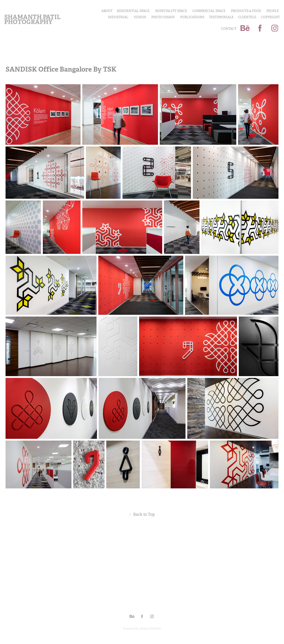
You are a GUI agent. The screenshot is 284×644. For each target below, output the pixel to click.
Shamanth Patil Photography (33, 19)
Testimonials (221, 17)
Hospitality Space (171, 11)
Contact (229, 29)
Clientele (247, 17)
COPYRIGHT (270, 17)
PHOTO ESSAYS (163, 17)
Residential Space (133, 11)
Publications (192, 17)
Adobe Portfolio (150, 629)
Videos (140, 17)
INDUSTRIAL (118, 17)
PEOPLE (273, 11)
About (107, 11)
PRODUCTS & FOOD (246, 11)
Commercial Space (209, 11)
